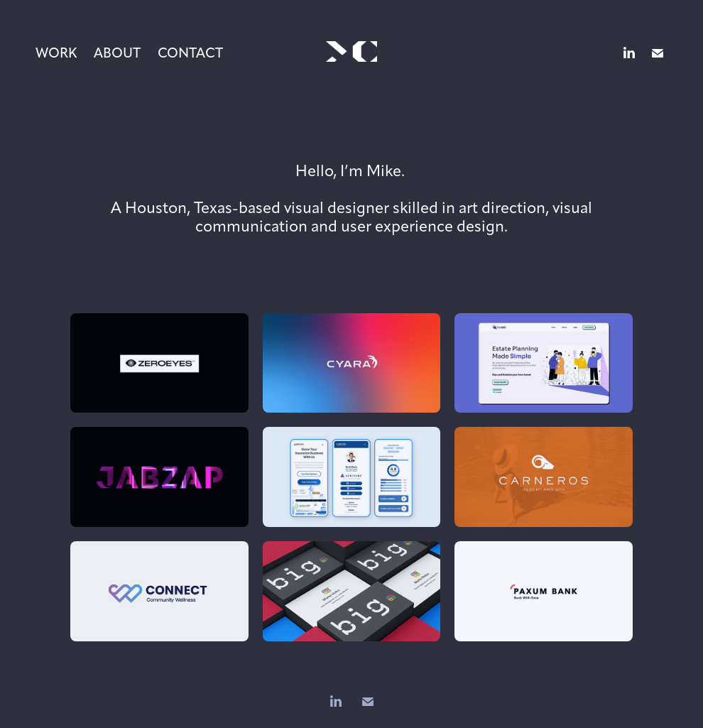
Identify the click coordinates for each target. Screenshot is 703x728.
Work (56, 53)
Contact (190, 53)
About (117, 53)
